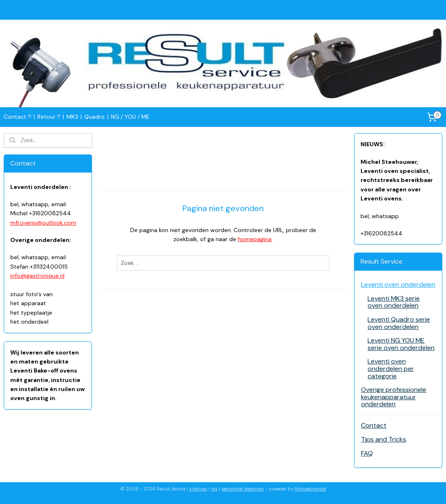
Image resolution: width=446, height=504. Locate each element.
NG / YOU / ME (130, 117)
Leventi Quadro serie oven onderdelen (399, 323)
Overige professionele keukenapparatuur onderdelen (394, 397)
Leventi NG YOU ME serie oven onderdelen (401, 344)
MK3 (72, 117)
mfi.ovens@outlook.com (43, 223)
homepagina (255, 239)
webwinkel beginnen (243, 489)
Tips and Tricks (384, 439)
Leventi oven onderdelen (398, 284)
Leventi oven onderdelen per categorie (391, 368)
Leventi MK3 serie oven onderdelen (394, 302)
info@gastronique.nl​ (37, 276)
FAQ (367, 453)
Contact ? (17, 117)
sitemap (198, 489)
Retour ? (49, 117)
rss (214, 489)
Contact (374, 425)
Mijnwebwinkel (310, 489)
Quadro (94, 117)
